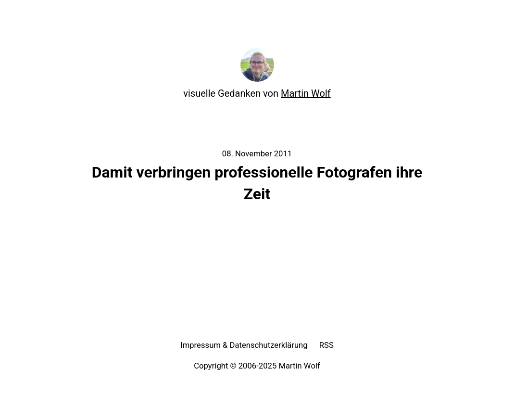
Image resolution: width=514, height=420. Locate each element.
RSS (326, 345)
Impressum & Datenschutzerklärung (244, 345)
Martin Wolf (306, 93)
